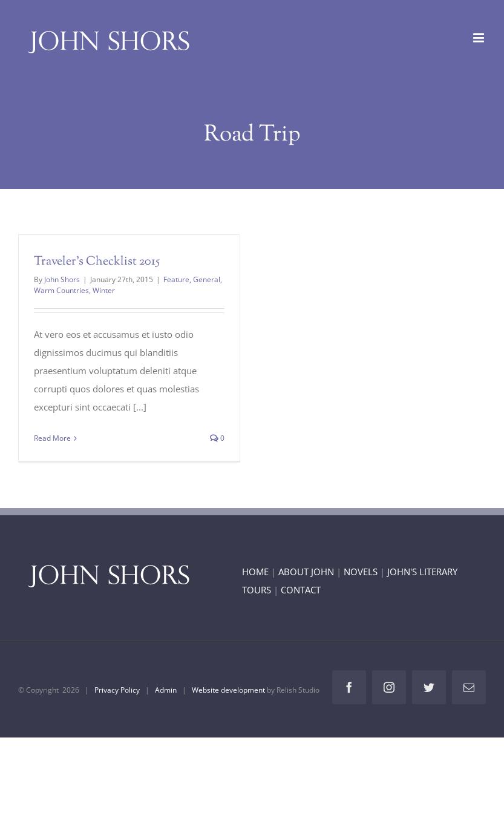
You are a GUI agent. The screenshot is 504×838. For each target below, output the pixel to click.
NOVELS (361, 572)
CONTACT (301, 590)
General (207, 279)
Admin (166, 690)
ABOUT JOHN (306, 572)
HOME (255, 572)
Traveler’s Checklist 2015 (97, 262)
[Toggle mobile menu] (479, 38)
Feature (176, 279)
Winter (104, 290)
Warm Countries (61, 290)
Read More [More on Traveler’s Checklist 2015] (52, 438)
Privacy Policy (117, 690)
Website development (228, 690)
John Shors (62, 279)
